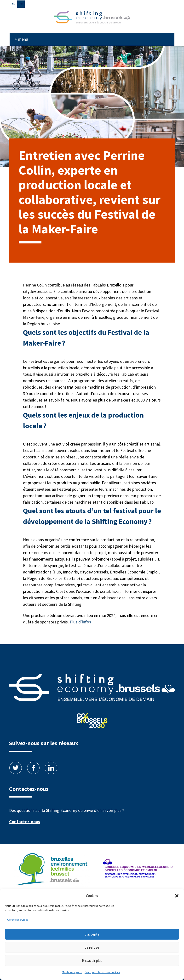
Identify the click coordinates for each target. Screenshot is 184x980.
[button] (177, 896)
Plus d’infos (80, 622)
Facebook (33, 768)
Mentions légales (72, 972)
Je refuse (92, 947)
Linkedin (51, 768)
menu (23, 39)
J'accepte (92, 934)
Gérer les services (18, 920)
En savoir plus (92, 961)
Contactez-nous (25, 822)
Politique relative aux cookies (102, 972)
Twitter (16, 768)
